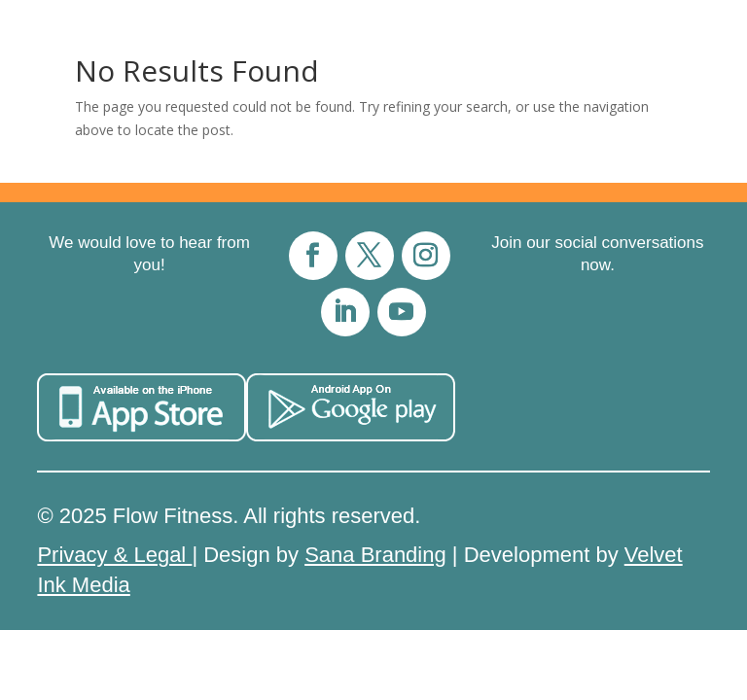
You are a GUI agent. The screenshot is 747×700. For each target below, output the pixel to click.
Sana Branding (375, 555)
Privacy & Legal (114, 555)
